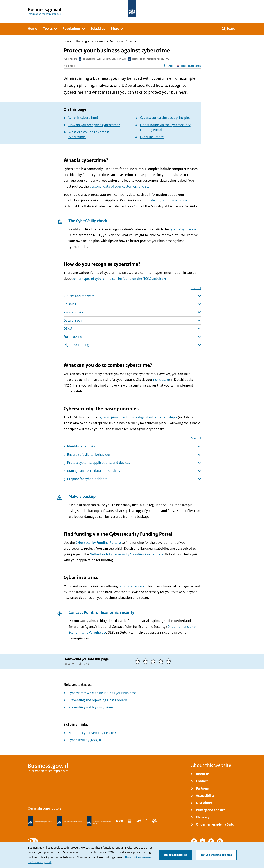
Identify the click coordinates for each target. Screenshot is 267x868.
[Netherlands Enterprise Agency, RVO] (40, 821)
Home (67, 42)
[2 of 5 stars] (146, 661)
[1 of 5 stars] (138, 661)
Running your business (90, 42)
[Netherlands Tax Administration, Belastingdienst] (69, 821)
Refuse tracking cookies (216, 855)
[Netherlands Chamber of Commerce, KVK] (120, 821)
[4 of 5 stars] (162, 661)
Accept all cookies (176, 855)
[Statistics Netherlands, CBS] (129, 821)
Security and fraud (121, 42)
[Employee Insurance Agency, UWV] (155, 821)
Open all (196, 288)
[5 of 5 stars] (169, 661)
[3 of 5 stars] (154, 661)
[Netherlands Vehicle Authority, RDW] (142, 821)
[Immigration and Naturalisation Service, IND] (99, 821)
